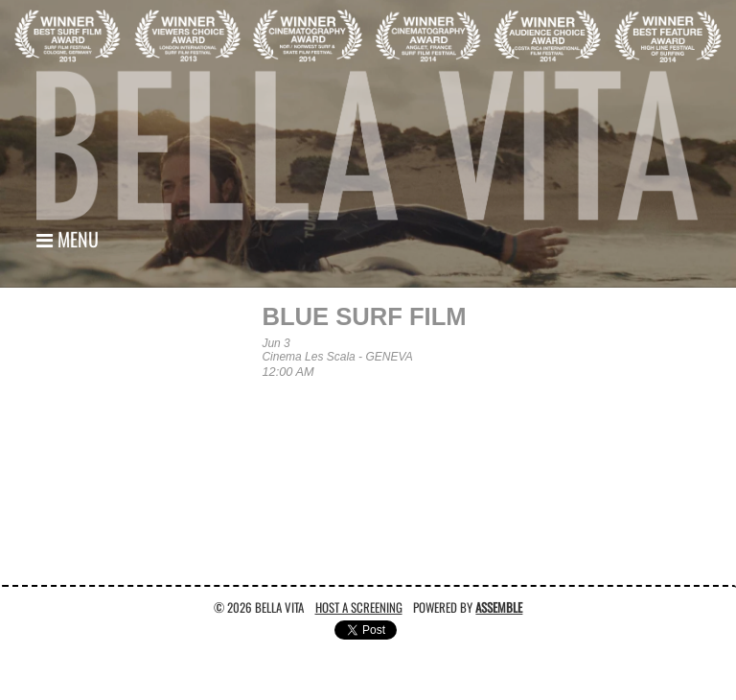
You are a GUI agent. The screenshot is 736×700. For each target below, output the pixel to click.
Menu (68, 239)
